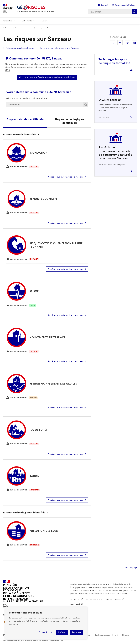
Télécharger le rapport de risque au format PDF (115, 61)
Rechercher (86, 105)
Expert (44, 21)
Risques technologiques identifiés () (69, 121)
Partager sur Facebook (113, 43)
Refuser (62, 632)
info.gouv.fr (75, 599)
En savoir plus (45, 632)
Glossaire (125, 635)
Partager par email (120, 43)
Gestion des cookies (102, 635)
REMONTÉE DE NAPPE (43, 199)
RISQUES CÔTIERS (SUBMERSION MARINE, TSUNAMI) (56, 245)
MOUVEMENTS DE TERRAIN (47, 337)
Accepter (76, 632)
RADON (34, 476)
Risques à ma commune (24, 28)
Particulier (8, 21)
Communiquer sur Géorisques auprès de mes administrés (47, 77)
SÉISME (34, 291)
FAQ (116, 635)
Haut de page (130, 567)
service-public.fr (93, 599)
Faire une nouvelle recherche (20, 48)
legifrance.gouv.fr (113, 599)
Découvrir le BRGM (119, 594)
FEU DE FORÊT (38, 430)
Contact (104, 5)
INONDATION (38, 153)
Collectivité (27, 21)
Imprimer (134, 43)
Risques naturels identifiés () (25, 119)
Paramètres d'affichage (125, 5)
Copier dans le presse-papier (127, 43)
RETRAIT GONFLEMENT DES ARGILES (53, 384)
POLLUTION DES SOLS (44, 531)
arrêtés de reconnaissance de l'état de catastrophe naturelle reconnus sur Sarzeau (115, 153)
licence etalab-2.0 (55, 641)
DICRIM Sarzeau (110, 100)
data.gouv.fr (75, 604)
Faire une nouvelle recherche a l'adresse (60, 48)
